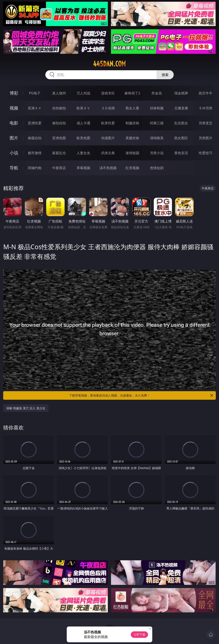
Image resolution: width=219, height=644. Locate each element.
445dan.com (109, 64)
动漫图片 (108, 138)
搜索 (165, 75)
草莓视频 (83, 168)
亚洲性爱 (35, 123)
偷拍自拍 (59, 123)
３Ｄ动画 (108, 108)
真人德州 (59, 93)
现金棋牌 (181, 93)
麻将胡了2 (132, 93)
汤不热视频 (108, 168)
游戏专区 (108, 93)
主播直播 (181, 108)
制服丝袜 (132, 123)
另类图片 (206, 138)
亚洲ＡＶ (35, 108)
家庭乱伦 (59, 153)
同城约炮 (35, 168)
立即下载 (139, 634)
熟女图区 (181, 138)
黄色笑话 (181, 153)
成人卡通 (83, 123)
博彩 (14, 93)
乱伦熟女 (181, 123)
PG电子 (35, 93)
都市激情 (35, 153)
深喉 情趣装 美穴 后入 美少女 (26, 408)
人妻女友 (83, 153)
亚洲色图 (59, 138)
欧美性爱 (108, 123)
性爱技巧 (206, 153)
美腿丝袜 (132, 138)
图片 (14, 138)
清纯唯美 (157, 138)
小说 (14, 153)
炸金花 (157, 93)
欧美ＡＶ (83, 108)
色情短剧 (157, 168)
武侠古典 (108, 153)
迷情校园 (132, 153)
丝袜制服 (157, 108)
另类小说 (157, 153)
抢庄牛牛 (206, 93)
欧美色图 (83, 138)
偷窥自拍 (35, 138)
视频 (14, 108)
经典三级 (157, 123)
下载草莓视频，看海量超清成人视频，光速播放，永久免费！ (141, 395)
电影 (14, 123)
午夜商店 (59, 168)
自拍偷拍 (59, 108)
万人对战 (83, 93)
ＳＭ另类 (206, 108)
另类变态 (206, 123)
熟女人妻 (132, 108)
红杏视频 (132, 168)
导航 (14, 168)
